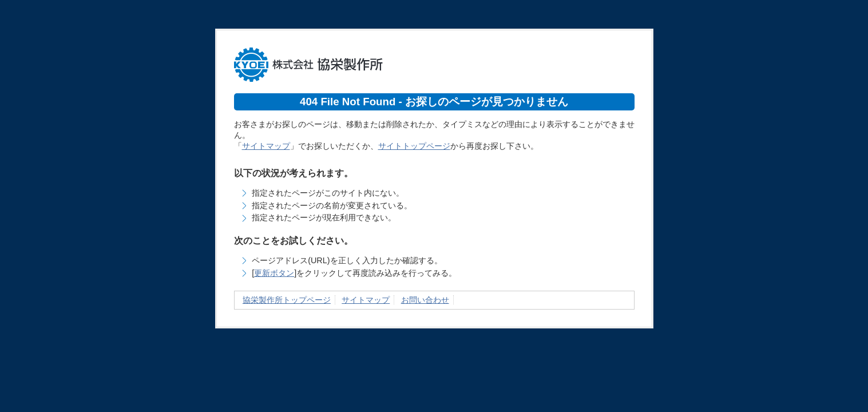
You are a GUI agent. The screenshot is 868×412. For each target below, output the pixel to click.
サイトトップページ (414, 146)
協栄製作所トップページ (287, 300)
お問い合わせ (425, 300)
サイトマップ (266, 146)
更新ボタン (274, 273)
